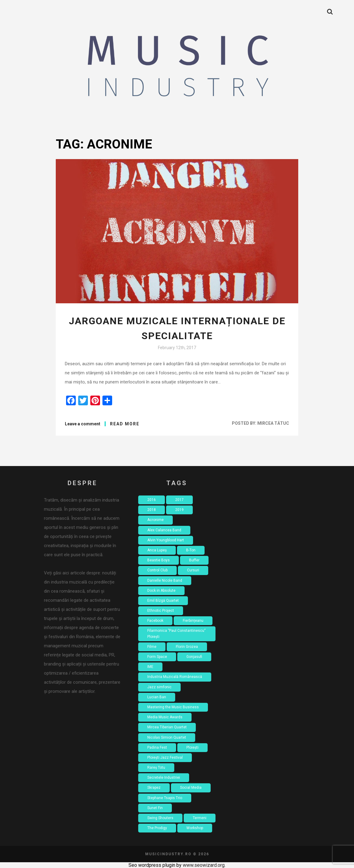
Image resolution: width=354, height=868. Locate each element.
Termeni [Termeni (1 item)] (200, 818)
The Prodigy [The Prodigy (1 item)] (157, 828)
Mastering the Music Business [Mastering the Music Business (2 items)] (173, 707)
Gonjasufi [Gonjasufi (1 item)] (194, 657)
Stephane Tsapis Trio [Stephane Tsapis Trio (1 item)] (165, 798)
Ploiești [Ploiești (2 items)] (192, 747)
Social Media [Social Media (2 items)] (191, 788)
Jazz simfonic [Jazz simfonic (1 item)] (159, 687)
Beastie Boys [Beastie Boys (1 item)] (159, 560)
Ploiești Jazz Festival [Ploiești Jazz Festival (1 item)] (165, 757)
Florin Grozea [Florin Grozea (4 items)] (187, 647)
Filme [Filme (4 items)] (152, 647)
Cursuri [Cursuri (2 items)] (193, 570)
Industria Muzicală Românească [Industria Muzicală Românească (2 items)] (175, 677)
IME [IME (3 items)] (150, 667)
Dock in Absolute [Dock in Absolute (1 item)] (161, 591)
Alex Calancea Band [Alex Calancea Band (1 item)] (164, 530)
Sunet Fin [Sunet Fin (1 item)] (155, 808)
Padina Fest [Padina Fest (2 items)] (157, 747)
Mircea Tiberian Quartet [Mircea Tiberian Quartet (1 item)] (167, 727)
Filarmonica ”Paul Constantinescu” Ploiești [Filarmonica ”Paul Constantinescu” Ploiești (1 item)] (176, 633)
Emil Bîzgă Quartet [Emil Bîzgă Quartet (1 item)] (163, 601)
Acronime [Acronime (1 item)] (155, 520)
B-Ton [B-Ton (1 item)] (191, 550)
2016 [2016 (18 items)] (152, 500)
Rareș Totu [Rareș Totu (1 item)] (156, 768)
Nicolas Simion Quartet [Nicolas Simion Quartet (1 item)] (167, 737)
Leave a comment (83, 424)
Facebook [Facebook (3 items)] (155, 621)
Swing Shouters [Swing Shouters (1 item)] (160, 818)
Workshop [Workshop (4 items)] (195, 828)
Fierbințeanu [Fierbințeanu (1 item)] (193, 621)
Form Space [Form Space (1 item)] (157, 657)
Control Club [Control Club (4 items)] (157, 570)
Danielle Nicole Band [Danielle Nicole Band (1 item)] (165, 580)
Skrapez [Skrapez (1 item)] (154, 788)
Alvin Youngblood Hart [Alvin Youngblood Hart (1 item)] (166, 540)
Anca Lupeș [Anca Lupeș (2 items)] (157, 550)
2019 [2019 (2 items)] (179, 510)
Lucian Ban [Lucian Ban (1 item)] (157, 697)
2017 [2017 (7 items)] (179, 500)
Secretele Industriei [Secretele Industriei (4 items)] (164, 778)
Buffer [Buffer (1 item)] (194, 560)
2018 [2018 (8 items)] (152, 510)
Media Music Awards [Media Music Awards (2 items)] (165, 717)
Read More (125, 424)
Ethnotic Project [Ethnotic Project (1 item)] (161, 611)
